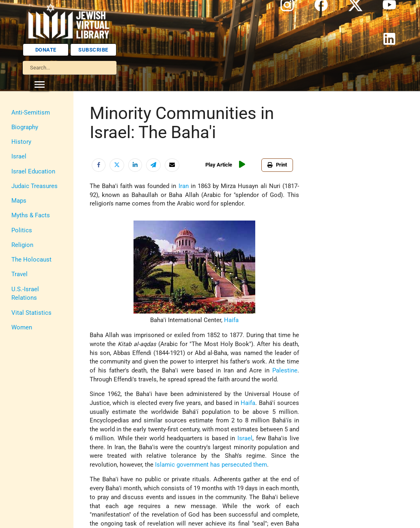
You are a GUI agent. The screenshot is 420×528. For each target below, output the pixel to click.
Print (277, 165)
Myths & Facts (31, 215)
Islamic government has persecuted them (211, 465)
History (21, 142)
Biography (25, 127)
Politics (22, 230)
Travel (19, 274)
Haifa (231, 320)
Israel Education (33, 172)
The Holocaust (31, 260)
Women (22, 328)
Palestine (285, 371)
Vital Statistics (31, 313)
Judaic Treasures (34, 186)
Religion (22, 245)
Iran (184, 186)
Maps (19, 201)
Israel (19, 157)
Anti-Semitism (31, 113)
